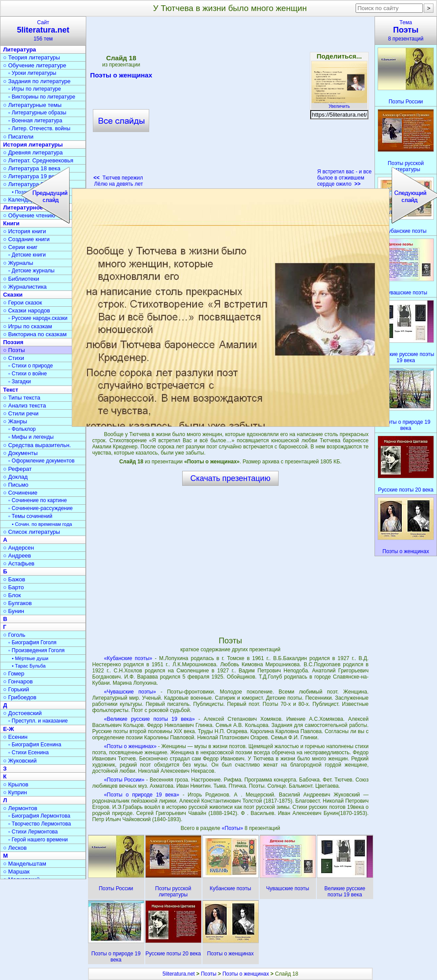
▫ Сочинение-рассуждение (40, 508)
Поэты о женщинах (246, 974)
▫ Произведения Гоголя (37, 650)
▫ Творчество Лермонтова (40, 824)
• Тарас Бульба (29, 666)
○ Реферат (17, 469)
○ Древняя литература (33, 152)
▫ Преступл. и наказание (38, 721)
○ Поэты (14, 350)
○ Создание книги (26, 239)
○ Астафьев (19, 563)
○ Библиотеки (21, 279)
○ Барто (13, 587)
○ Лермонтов (20, 808)
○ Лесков (15, 848)
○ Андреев (17, 556)
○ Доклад (15, 477)
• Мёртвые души (30, 658)
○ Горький (16, 689)
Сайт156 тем (43, 31)
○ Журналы (18, 263)
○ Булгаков (17, 603)
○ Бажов (14, 579)
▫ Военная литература (35, 121)
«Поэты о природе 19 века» (141, 795)
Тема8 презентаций (406, 31)
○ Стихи (14, 358)
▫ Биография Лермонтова (39, 816)
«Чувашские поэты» (130, 692)
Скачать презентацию (231, 478)
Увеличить (339, 104)
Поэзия (13, 342)
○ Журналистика (25, 287)
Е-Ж (9, 729)
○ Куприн (15, 792)
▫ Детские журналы (31, 271)
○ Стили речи (21, 413)
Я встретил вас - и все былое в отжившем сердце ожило (345, 178)
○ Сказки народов (27, 310)
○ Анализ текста (24, 406)
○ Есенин (15, 737)
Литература (20, 50)
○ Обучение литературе (35, 65)
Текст (11, 390)
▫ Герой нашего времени (38, 840)
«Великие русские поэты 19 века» (149, 719)
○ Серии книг (20, 247)
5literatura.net (178, 974)
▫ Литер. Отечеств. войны (39, 128)
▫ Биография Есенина (35, 745)
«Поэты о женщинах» (130, 746)
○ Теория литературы (31, 57)
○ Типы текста (22, 398)
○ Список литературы (31, 532)
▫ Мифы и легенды (31, 437)
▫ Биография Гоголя (32, 642)
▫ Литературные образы (37, 113)
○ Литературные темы (32, 105)
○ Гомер (14, 674)
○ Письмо (16, 485)
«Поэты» (233, 828)
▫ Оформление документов (41, 461)
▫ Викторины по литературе (42, 97)
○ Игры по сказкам (28, 326)
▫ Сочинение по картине (38, 500)
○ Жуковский (20, 761)
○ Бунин (14, 611)
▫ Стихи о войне (28, 374)
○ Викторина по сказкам (35, 334)
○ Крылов (16, 784)
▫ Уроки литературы (32, 73)
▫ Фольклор (22, 429)
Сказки (13, 295)
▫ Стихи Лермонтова (33, 832)
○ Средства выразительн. (37, 445)
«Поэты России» (124, 780)
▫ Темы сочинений (30, 516)
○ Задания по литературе (37, 81)
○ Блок (12, 595)
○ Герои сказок (23, 303)
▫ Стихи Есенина (29, 752)
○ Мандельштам (25, 864)
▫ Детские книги (27, 255)
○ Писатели (18, 137)
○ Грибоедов (20, 697)
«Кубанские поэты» (128, 658)
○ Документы (20, 453)
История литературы (33, 145)
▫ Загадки (20, 382)
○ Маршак (16, 872)
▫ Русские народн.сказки (38, 318)
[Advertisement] (230, 561)
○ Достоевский (22, 713)
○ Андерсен (18, 548)
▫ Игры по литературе (35, 89)
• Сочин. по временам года (42, 524)
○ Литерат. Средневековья (38, 160)
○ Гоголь (14, 635)
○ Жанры (15, 421)
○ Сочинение (20, 493)
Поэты (208, 974)
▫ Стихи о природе (31, 366)
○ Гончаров (18, 681)
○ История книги (25, 231)
